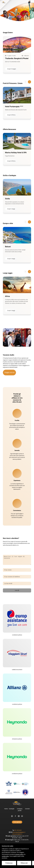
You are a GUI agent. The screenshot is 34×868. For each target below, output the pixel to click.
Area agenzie (17, 824)
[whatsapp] (12, 818)
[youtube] (22, 818)
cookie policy (5, 856)
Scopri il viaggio (12, 69)
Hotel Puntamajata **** (14, 107)
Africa (7, 296)
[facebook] (15, 818)
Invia (17, 592)
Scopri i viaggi (11, 209)
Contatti (27, 811)
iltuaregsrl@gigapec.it (19, 834)
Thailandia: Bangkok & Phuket (17, 58)
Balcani (8, 247)
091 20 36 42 (18, 832)
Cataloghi (12, 811)
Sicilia (7, 199)
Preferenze (9, 863)
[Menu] (30, 2)
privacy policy (19, 854)
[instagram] (19, 818)
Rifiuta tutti (24, 863)
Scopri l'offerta (11, 115)
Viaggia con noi (9, 372)
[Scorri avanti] (29, 82)
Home (6, 811)
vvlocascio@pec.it (17, 836)
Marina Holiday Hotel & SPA (16, 153)
